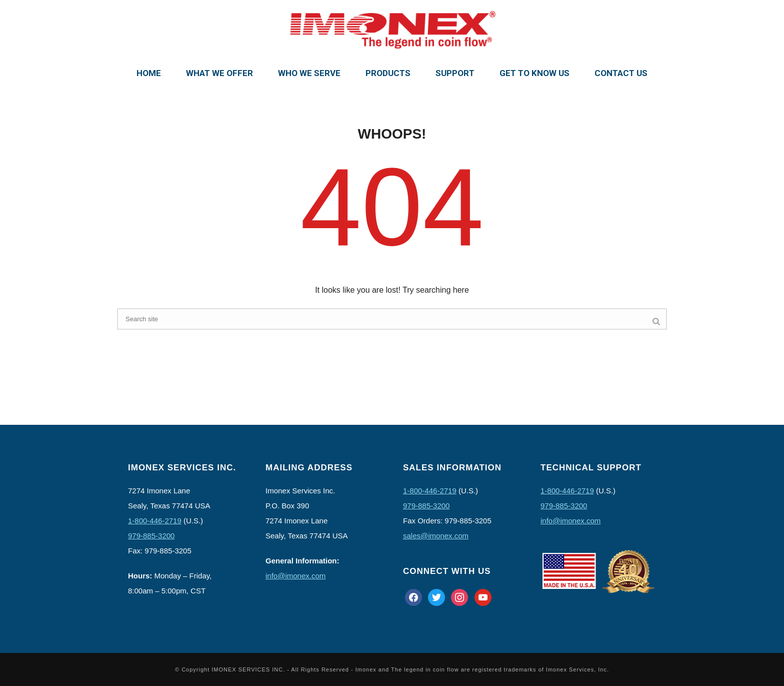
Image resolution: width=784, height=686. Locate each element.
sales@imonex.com (436, 536)
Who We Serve (309, 73)
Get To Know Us (534, 73)
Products (388, 73)
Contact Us (621, 73)
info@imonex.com (295, 576)
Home (149, 73)
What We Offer (219, 73)
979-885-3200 (151, 536)
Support (455, 73)
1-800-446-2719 (155, 521)
